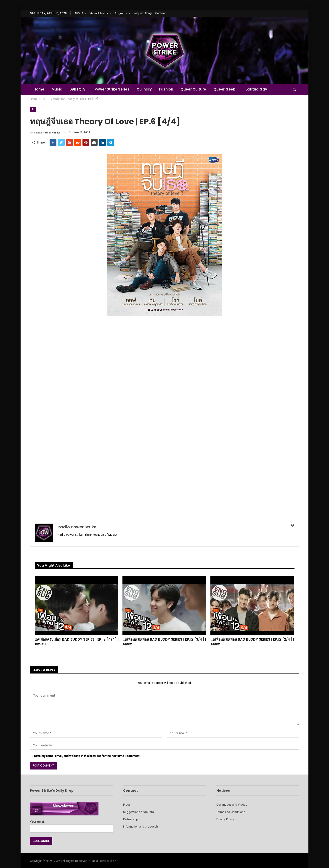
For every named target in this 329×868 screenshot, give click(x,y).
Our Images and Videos (232, 805)
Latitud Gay (262, 89)
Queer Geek (229, 89)
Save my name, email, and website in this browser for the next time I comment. (87, 756)
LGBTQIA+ (80, 89)
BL (33, 109)
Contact (160, 13)
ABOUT (79, 13)
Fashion (170, 89)
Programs (121, 13)
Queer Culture (197, 89)
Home (39, 89)
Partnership (131, 819)
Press (127, 805)
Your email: (71, 825)
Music (58, 89)
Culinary (147, 89)
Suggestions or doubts (138, 812)
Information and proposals (141, 827)
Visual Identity (99, 13)
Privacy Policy (225, 819)
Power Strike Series (114, 89)
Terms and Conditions (231, 812)
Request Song (143, 13)
